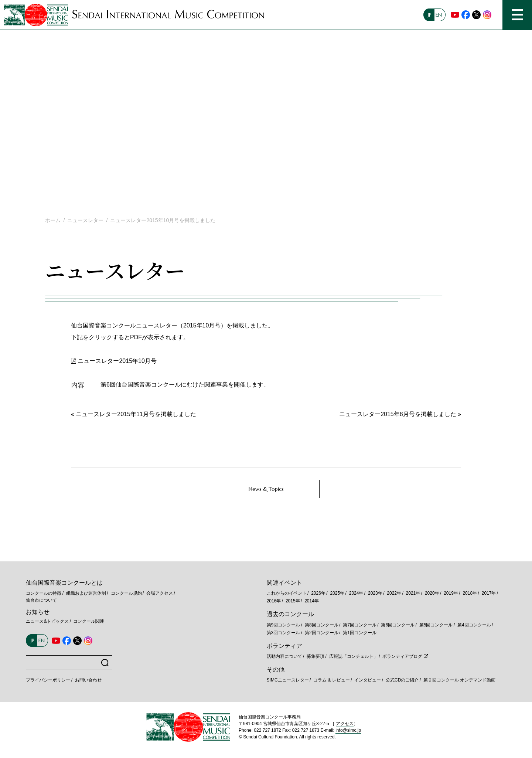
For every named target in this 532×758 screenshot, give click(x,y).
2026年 (318, 593)
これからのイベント (287, 593)
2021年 (413, 593)
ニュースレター (85, 220)
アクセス (345, 724)
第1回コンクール (360, 633)
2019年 (451, 593)
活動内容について (284, 656)
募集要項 (316, 656)
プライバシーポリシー (48, 680)
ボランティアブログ (402, 656)
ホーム (53, 220)
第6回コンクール (398, 625)
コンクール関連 (89, 621)
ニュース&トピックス (47, 621)
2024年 (356, 593)
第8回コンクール (322, 625)
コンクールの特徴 (44, 593)
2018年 (470, 593)
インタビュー (368, 680)
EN (439, 15)
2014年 (312, 601)
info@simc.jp (348, 730)
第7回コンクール (360, 625)
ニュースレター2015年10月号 (117, 361)
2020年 (432, 593)
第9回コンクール (284, 625)
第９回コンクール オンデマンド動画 (459, 680)
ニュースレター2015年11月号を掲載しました (136, 414)
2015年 (293, 601)
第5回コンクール (436, 625)
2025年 (337, 593)
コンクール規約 (126, 593)
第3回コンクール (284, 633)
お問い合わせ (88, 680)
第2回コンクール (322, 633)
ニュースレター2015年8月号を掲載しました (398, 414)
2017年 (489, 593)
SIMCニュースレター (288, 680)
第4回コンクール (474, 625)
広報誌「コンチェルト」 (354, 656)
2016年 (274, 601)
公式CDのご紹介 (402, 680)
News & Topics (266, 489)
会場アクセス (160, 593)
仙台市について (41, 600)
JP (430, 15)
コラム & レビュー (332, 680)
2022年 (394, 593)
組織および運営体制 (86, 593)
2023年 (375, 593)
